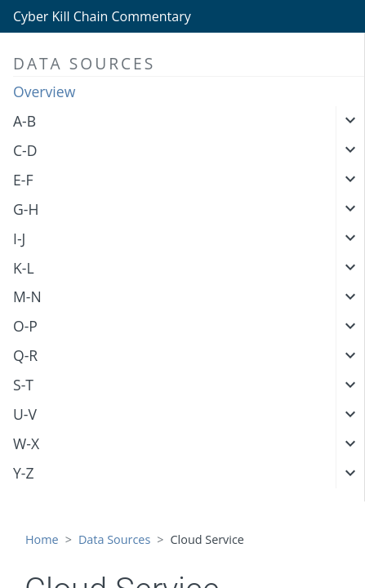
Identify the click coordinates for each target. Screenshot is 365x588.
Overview (44, 91)
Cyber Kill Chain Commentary (102, 16)
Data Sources (114, 539)
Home (42, 539)
